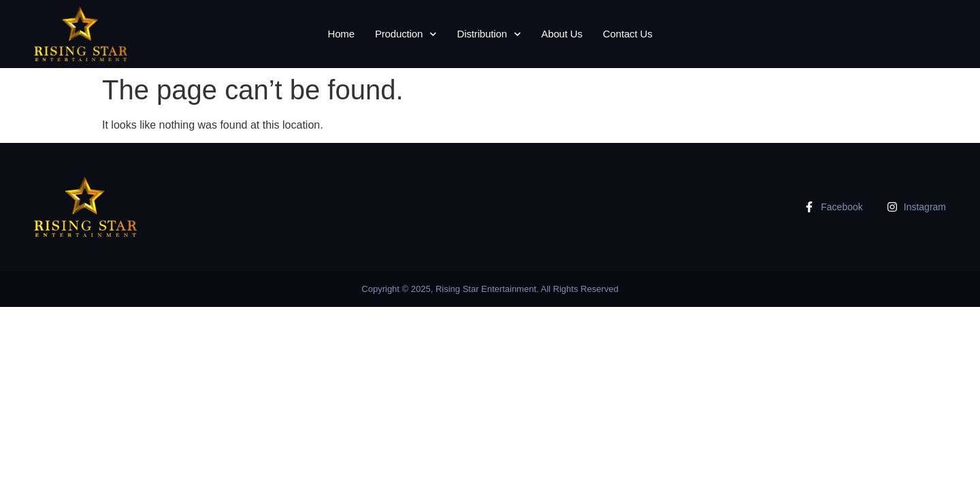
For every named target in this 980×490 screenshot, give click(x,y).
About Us (562, 34)
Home (341, 34)
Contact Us (628, 34)
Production (406, 34)
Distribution (489, 34)
